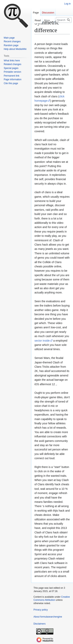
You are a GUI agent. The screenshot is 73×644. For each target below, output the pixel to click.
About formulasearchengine (48, 617)
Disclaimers (40, 624)
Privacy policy (41, 610)
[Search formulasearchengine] (64, 20)
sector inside (42, 341)
